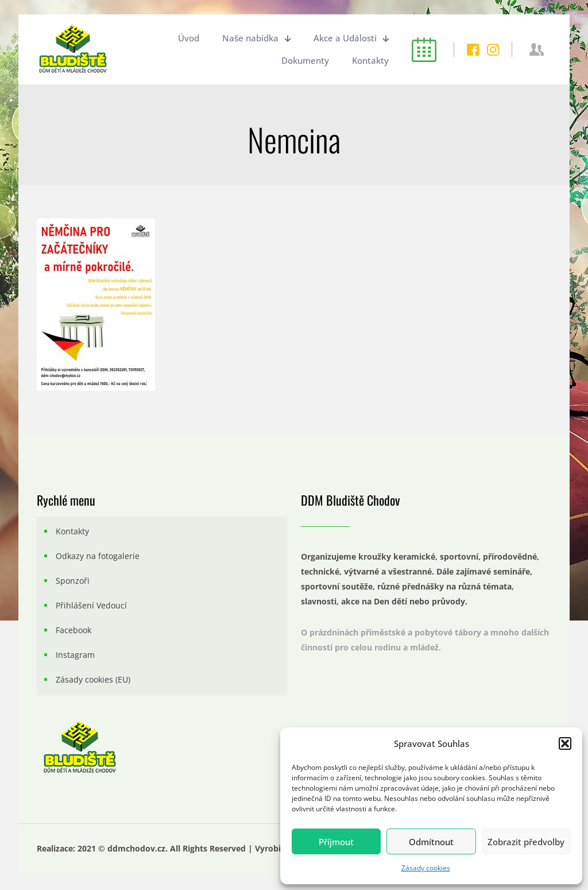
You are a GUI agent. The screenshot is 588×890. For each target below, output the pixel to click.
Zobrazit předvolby (526, 842)
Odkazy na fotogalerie (98, 556)
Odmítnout (431, 842)
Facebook (73, 630)
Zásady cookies (426, 868)
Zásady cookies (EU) (93, 679)
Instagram (75, 655)
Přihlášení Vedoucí (91, 605)
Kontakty (72, 531)
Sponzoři (73, 581)
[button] (565, 743)
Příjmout (336, 842)
